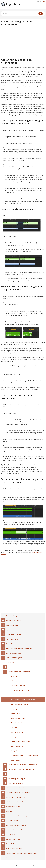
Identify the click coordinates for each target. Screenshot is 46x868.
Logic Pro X (13, 4)
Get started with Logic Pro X (15, 620)
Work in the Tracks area (16, 667)
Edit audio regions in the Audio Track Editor (19, 788)
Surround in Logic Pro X (13, 839)
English (41, 2)
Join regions (15, 737)
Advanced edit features (13, 807)
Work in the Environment (14, 844)
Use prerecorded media (13, 653)
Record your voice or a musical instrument (19, 648)
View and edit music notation (15, 830)
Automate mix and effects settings (17, 816)
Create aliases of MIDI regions (20, 741)
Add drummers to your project (15, 797)
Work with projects (12, 639)
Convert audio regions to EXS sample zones (24, 755)
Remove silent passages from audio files (21, 769)
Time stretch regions (17, 723)
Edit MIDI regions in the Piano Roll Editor (19, 793)
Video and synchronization (14, 848)
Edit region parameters (16, 783)
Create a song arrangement (15, 658)
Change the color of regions (19, 751)
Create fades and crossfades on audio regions (23, 765)
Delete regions (16, 760)
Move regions (15, 695)
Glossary (9, 858)
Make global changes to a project (16, 825)
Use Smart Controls (12, 820)
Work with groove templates (17, 779)
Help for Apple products (7, 865)
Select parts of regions (18, 686)
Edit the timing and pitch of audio (16, 802)
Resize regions (16, 713)
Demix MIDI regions (17, 732)
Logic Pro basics (11, 630)
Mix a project (10, 811)
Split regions (15, 727)
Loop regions (15, 709)
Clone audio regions (17, 746)
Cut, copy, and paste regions (20, 690)
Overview (11, 662)
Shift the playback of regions (20, 704)
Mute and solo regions (18, 718)
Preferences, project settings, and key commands (21, 853)
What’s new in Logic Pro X (14, 616)
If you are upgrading (12, 625)
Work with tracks (11, 644)
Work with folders (14, 774)
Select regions (15, 681)
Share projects (10, 834)
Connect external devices (14, 634)
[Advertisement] (16, 43)
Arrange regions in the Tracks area (19, 672)
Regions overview (17, 676)
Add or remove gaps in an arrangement (23, 700)
